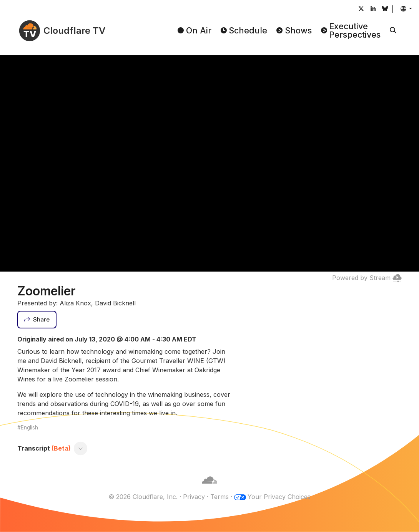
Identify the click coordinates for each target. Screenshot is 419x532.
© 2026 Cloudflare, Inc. (143, 497)
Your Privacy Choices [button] (279, 497)
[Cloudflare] (209, 487)
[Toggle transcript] (81, 448)
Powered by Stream (367, 278)
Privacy (194, 497)
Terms (219, 497)
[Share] (37, 320)
